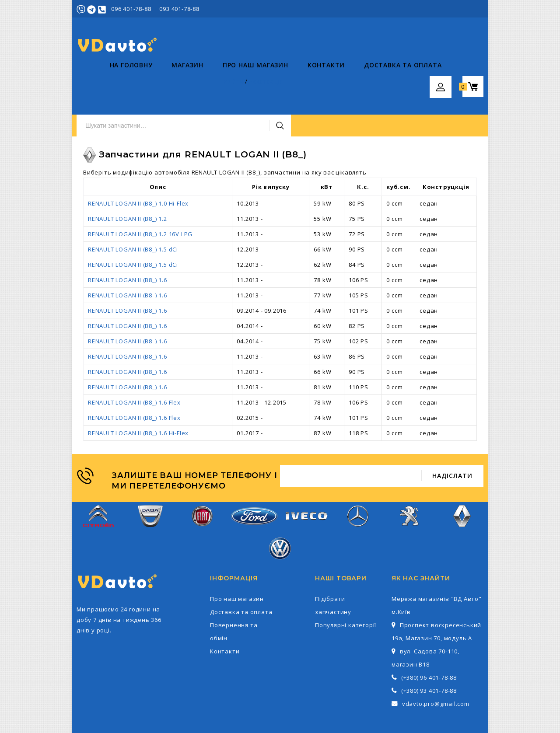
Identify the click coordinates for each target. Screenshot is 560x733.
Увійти (434, 9)
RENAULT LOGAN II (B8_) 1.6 (128, 238)
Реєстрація (467, 9)
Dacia (150, 479)
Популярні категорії (346, 583)
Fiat (202, 479)
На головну (98, 83)
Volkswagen (280, 511)
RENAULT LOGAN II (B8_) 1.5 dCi (133, 207)
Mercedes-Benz (358, 479)
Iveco (306, 479)
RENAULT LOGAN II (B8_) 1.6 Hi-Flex (138, 391)
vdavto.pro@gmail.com (436, 662)
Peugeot (410, 479)
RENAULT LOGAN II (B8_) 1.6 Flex (134, 360)
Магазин (155, 83)
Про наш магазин (222, 83)
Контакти (293, 83)
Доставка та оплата (369, 83)
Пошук (391, 45)
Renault (462, 479)
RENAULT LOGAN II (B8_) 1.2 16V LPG (140, 192)
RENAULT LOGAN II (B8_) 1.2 (128, 177)
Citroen (98, 479)
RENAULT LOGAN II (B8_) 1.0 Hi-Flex (138, 161)
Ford (254, 478)
